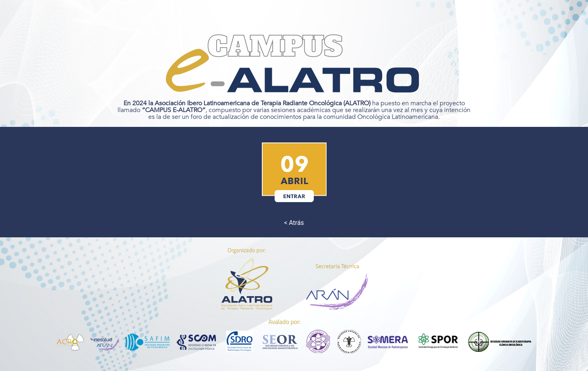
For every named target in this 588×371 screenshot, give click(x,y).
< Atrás (294, 223)
